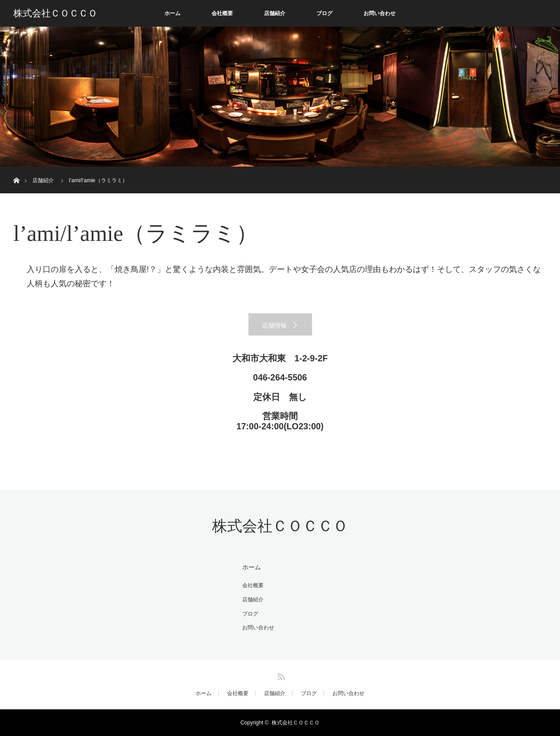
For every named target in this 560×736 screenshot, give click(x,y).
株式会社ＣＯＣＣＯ (55, 13)
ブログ (324, 13)
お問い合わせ (380, 13)
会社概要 (222, 13)
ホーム (172, 13)
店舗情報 (274, 325)
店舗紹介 (275, 13)
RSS (280, 675)
